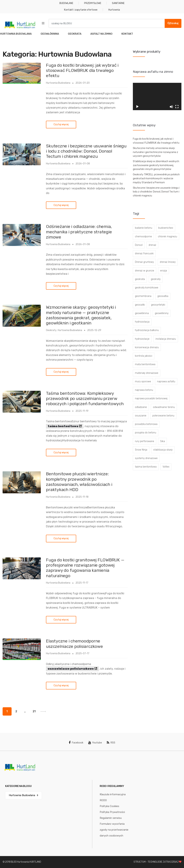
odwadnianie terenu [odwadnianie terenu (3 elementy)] (164, 407)
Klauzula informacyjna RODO (113, 797)
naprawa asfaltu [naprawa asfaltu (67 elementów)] (166, 382)
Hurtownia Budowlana (58, 83)
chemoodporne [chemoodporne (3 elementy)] (143, 237)
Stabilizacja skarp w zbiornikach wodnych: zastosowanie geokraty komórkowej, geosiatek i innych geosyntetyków (156, 165)
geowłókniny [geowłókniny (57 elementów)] (162, 313)
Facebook (76, 743)
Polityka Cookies (109, 806)
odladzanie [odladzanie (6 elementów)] (141, 407)
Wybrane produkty (147, 52)
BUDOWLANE (66, 3)
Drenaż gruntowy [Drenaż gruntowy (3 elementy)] (144, 262)
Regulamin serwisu (111, 818)
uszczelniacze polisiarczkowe (71, 669)
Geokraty (51, 330)
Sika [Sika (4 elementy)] (162, 441)
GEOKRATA (75, 34)
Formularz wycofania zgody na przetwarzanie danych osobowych (114, 830)
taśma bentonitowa (63, 426)
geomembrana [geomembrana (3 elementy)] (143, 296)
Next (43, 711)
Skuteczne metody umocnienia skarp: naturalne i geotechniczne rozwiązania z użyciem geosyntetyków (155, 152)
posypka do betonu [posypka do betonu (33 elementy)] (146, 433)
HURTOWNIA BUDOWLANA (16, 34)
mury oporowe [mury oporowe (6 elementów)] (143, 382)
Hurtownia (114, 10)
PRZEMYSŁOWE (93, 3)
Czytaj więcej (61, 124)
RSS (111, 743)
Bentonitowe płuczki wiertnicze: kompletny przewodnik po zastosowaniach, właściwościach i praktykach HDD (79, 482)
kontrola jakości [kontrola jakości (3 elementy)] (144, 356)
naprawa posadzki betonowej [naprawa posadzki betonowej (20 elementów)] (151, 398)
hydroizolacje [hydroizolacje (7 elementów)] (142, 339)
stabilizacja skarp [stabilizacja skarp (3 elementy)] (163, 450)
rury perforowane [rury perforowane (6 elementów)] (145, 441)
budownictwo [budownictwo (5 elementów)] (166, 228)
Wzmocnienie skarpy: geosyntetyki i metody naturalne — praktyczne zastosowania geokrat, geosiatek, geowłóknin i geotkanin (81, 315)
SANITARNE (118, 3)
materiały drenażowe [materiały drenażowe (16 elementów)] (147, 373)
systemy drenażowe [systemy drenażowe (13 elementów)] (146, 458)
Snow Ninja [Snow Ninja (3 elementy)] (141, 450)
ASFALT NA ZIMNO (101, 34)
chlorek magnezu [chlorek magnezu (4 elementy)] (168, 237)
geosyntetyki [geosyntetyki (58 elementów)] (158, 305)
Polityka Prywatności (112, 812)
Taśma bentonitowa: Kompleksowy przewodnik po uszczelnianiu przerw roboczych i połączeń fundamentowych (85, 399)
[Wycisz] (171, 107)
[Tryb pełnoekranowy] (177, 107)
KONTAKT (127, 34)
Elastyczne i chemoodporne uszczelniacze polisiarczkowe (74, 644)
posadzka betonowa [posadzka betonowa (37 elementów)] (146, 424)
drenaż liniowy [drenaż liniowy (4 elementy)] (168, 262)
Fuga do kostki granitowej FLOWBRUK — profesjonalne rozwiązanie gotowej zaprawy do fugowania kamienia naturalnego (85, 568)
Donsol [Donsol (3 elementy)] (139, 245)
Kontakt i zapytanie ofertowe (81, 10)
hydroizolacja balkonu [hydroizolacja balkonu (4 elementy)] (147, 330)
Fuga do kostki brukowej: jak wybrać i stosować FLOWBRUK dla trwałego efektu (82, 71)
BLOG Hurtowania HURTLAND (26, 862)
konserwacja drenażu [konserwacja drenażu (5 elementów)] (147, 347)
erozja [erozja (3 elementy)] (164, 271)
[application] (157, 96)
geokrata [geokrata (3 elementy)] (140, 279)
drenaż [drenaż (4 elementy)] (152, 245)
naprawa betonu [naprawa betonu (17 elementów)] (144, 390)
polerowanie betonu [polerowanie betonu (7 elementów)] (163, 416)
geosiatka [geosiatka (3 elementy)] (163, 296)
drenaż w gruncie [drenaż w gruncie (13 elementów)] (145, 271)
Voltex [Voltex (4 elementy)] (166, 467)
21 (34, 711)
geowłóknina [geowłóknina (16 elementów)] (142, 313)
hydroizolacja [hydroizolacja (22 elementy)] (142, 322)
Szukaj (173, 23)
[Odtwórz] (137, 107)
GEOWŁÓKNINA (50, 34)
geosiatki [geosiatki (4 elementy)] (140, 305)
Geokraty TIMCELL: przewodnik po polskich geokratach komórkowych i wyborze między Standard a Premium (156, 178)
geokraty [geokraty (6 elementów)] (156, 279)
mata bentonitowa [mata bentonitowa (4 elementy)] (145, 364)
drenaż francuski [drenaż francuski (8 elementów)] (144, 254)
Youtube (95, 743)
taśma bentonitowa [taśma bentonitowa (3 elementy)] (146, 467)
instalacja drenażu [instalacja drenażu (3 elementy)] (166, 339)
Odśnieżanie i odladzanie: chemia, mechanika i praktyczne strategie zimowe (79, 232)
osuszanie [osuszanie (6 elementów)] (141, 416)
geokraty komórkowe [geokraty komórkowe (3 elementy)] (147, 288)
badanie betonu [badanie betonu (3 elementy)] (144, 228)
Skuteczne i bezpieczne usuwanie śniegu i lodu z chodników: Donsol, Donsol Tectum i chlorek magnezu (86, 151)
